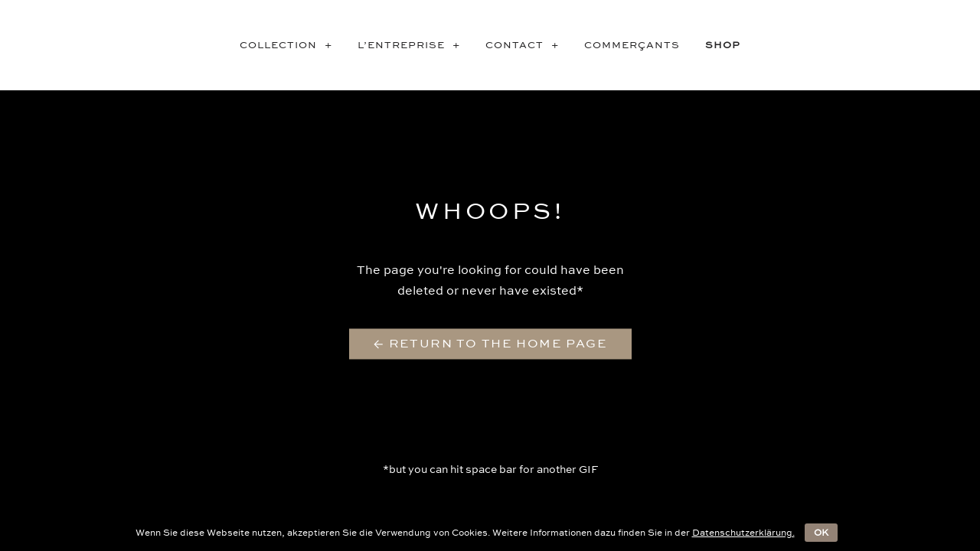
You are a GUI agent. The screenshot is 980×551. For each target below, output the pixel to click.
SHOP (723, 45)
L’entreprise (414, 45)
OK (821, 533)
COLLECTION (291, 45)
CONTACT (527, 45)
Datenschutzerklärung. (743, 533)
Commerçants (632, 45)
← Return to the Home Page (490, 344)
